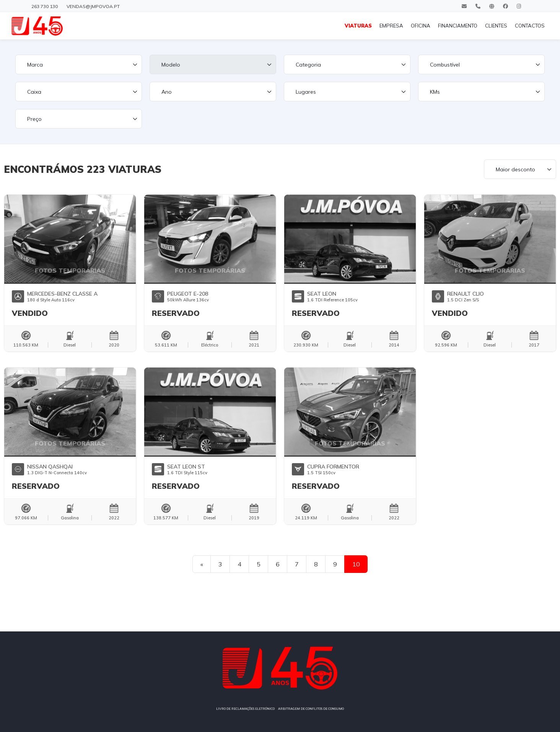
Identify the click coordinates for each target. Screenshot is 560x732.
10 (356, 564)
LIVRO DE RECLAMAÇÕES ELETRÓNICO (245, 709)
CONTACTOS (530, 26)
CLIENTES (496, 26)
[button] (17, 239)
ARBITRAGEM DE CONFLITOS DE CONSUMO (311, 709)
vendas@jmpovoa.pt (93, 6)
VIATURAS (358, 26)
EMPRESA (391, 26)
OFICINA (421, 26)
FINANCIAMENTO (458, 26)
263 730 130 (45, 6)
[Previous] (202, 564)
